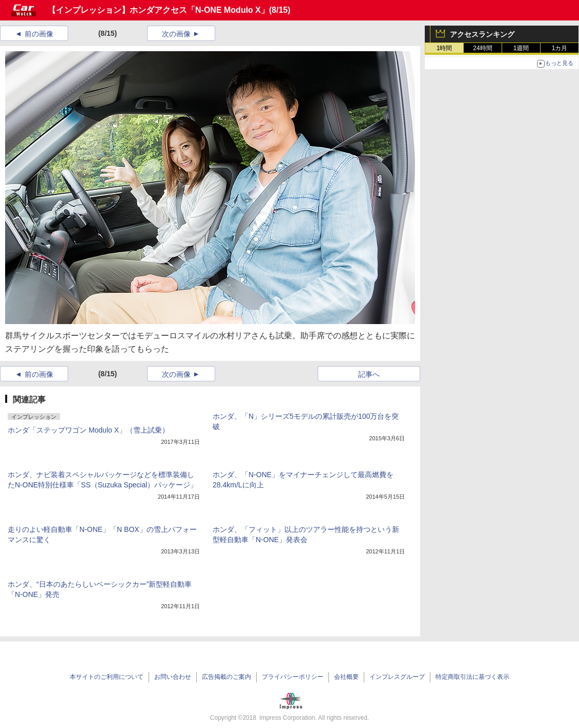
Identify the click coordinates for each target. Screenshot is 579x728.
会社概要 (346, 677)
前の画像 (39, 34)
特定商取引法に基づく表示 (472, 677)
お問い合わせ (173, 677)
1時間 (444, 48)
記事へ (369, 374)
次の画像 (176, 34)
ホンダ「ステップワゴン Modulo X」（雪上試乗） (88, 430)
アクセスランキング (482, 34)
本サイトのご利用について (107, 677)
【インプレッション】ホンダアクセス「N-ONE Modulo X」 (158, 10)
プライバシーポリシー (293, 677)
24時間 (482, 48)
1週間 (521, 48)
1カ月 (560, 48)
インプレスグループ (397, 677)
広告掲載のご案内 (226, 677)
